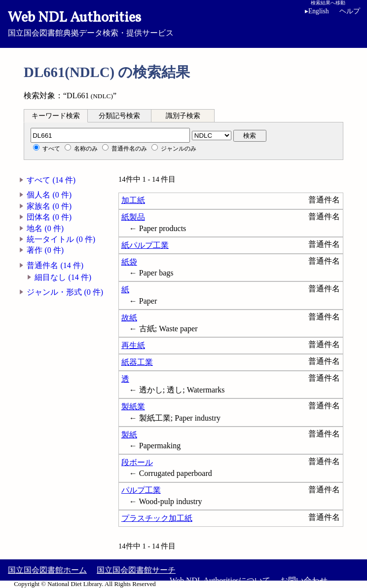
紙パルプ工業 (145, 245)
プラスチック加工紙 (157, 518)
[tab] (56, 116)
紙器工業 (137, 362)
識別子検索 (183, 116)
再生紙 (133, 345)
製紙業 (133, 407)
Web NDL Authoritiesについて (220, 580)
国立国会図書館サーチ (136, 570)
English (317, 11)
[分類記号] (110, 135)
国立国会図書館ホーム (47, 570)
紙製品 (133, 217)
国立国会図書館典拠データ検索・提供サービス (183, 23)
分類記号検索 (119, 116)
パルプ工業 (141, 490)
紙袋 (129, 262)
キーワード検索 (56, 116)
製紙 (129, 435)
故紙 (129, 318)
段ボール (137, 462)
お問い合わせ (304, 580)
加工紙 (133, 200)
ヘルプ (350, 11)
